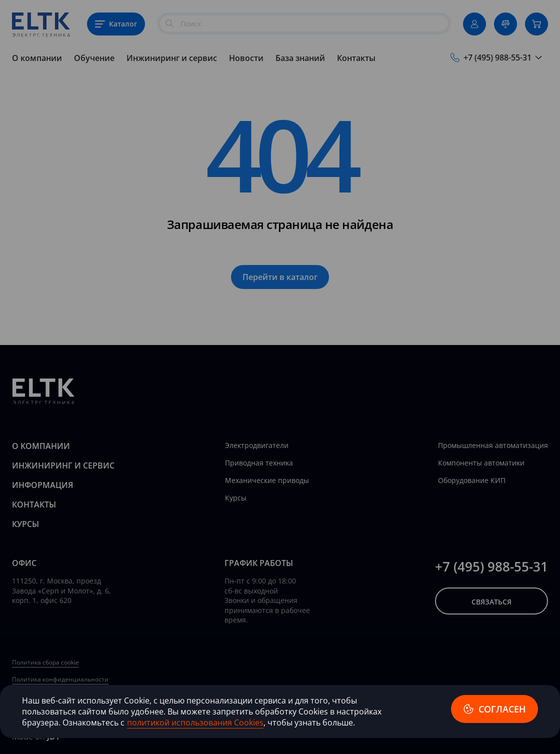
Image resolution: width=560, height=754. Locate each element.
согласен (494, 709)
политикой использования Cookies (195, 722)
